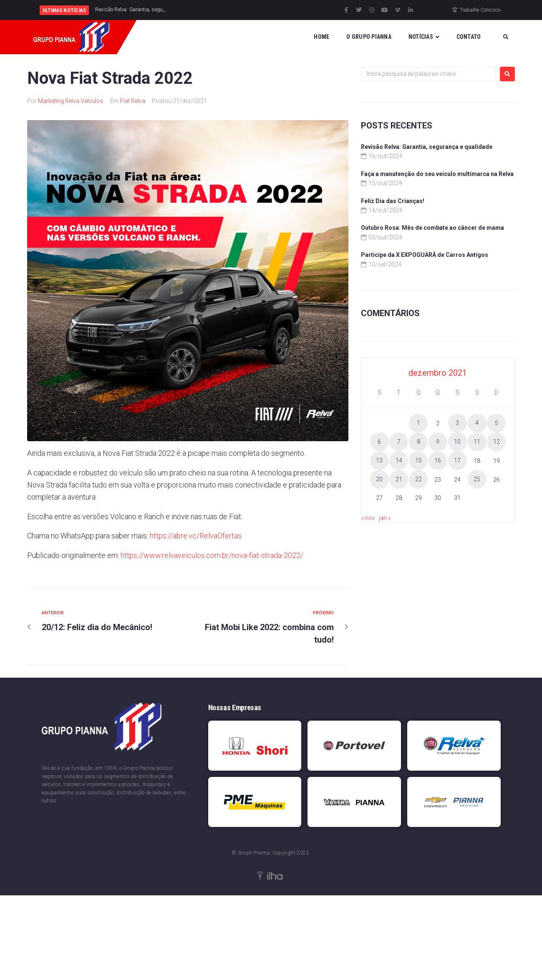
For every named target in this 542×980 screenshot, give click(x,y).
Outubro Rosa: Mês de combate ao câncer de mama (432, 228)
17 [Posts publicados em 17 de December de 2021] (457, 460)
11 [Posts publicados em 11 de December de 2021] (477, 442)
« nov (368, 518)
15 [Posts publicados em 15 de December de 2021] (418, 460)
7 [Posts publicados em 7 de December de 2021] (399, 442)
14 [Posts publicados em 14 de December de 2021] (399, 460)
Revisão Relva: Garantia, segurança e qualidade (427, 147)
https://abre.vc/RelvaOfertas (196, 536)
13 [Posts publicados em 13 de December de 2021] (379, 460)
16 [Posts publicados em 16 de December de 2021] (438, 460)
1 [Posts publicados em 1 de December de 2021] (418, 423)
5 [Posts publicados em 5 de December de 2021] (497, 423)
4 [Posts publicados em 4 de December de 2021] (477, 423)
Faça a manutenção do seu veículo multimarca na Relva (437, 174)
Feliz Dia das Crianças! (393, 201)
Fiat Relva (133, 101)
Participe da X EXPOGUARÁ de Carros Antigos (425, 255)
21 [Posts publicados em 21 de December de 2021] (399, 479)
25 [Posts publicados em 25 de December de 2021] (477, 479)
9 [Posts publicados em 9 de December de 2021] (438, 442)
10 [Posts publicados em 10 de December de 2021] (457, 442)
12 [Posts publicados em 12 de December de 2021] (497, 442)
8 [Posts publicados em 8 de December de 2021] (418, 442)
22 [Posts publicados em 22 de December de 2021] (418, 479)
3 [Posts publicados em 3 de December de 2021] (457, 423)
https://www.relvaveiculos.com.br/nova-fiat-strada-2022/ (212, 555)
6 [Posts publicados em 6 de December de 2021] (379, 442)
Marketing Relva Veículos (71, 101)
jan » (385, 518)
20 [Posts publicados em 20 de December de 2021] (379, 479)
